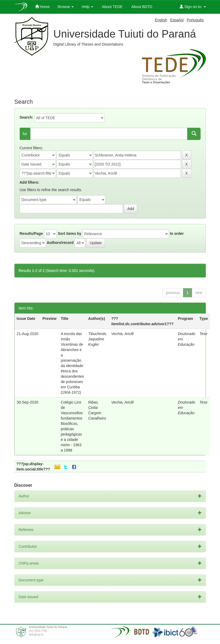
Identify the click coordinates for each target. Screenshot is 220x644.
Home (42, 7)
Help (87, 7)
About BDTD (142, 7)
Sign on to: (193, 7)
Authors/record (60, 243)
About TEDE (112, 7)
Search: (26, 117)
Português (195, 20)
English (161, 20)
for (25, 134)
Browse (66, 7)
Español (177, 20)
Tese (204, 334)
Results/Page (31, 234)
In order (177, 234)
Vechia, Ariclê (123, 334)
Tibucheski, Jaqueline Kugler (98, 339)
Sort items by (70, 234)
